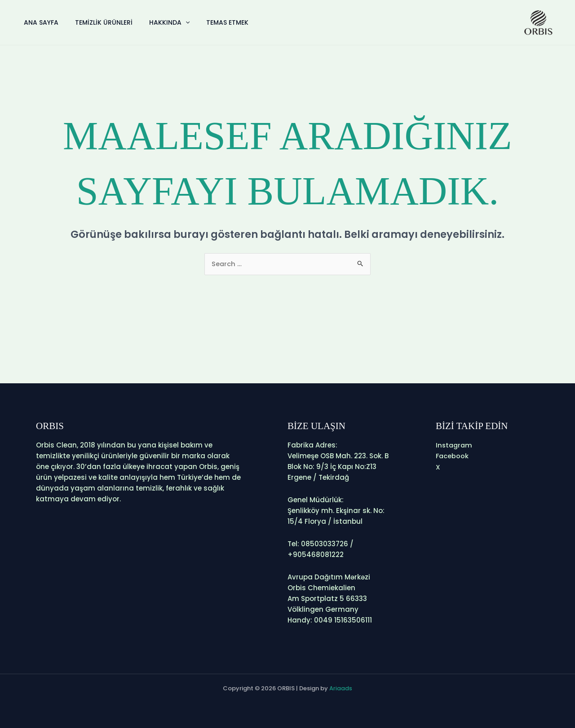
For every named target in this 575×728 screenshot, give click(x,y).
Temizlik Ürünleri (99, 22)
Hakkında (162, 22)
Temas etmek (217, 22)
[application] (178, 22)
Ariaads (341, 688)
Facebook (453, 456)
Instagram (455, 445)
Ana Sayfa (40, 22)
